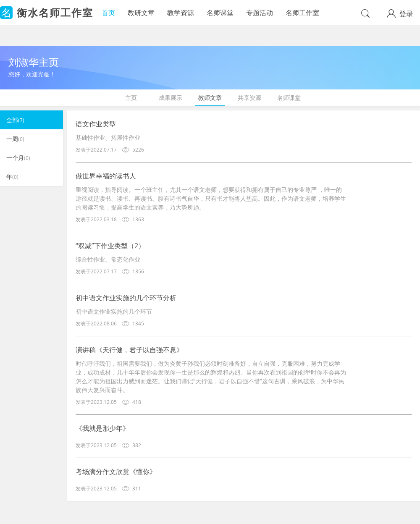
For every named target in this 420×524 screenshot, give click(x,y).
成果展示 (171, 98)
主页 (131, 98)
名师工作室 (302, 13)
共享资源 (249, 98)
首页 (108, 13)
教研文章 (141, 13)
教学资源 (181, 13)
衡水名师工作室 (55, 12)
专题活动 (260, 13)
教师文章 (210, 98)
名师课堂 (220, 13)
